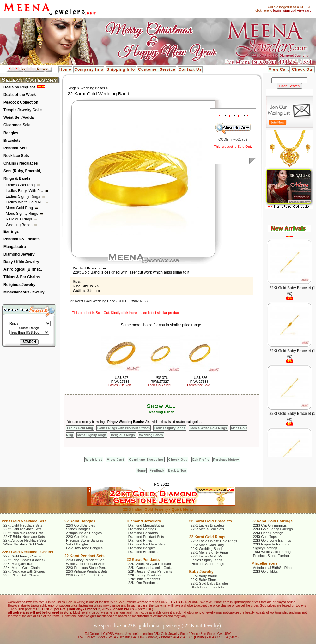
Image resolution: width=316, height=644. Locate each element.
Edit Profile (201, 460)
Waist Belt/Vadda (19, 117)
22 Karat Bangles (80, 521)
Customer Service (157, 69)
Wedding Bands (20, 225)
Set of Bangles (77, 544)
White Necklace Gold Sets (24, 544)
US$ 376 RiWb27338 (199, 380)
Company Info (89, 69)
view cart (304, 11)
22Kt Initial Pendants (144, 579)
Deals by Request (19, 87)
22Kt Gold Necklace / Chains (27, 552)
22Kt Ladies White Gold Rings (214, 541)
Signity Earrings (265, 548)
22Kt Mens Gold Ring (207, 545)
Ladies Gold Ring (21, 185)
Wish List (94, 460)
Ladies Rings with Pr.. (25, 191)
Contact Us (190, 69)
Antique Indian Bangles (84, 533)
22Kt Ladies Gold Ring (208, 556)
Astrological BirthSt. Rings (273, 568)
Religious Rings (19, 219)
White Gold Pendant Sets (86, 564)
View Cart (279, 69)
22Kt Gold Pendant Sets (85, 575)
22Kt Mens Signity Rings (210, 552)
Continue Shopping (146, 460)
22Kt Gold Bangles (81, 525)
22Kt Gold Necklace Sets (24, 521)
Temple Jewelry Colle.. (24, 110)
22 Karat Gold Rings (207, 537)
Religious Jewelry (19, 285)
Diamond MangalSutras (146, 525)
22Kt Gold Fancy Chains (22, 556)
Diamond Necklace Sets (147, 544)
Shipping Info (121, 69)
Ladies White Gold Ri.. (25, 202)
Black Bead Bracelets (207, 587)
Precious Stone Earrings (272, 556)
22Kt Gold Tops (265, 537)
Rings (72, 88)
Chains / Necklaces (21, 163)
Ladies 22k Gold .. (200, 385)
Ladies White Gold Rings (208, 428)
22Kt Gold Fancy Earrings (273, 529)
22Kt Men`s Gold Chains (22, 568)
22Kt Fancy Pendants (145, 575)
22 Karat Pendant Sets (85, 556)
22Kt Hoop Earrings (268, 533)
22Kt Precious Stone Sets (23, 533)
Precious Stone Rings (208, 564)
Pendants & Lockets (22, 239)
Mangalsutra (15, 247)
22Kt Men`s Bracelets (207, 529)
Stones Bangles (78, 529)
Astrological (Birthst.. (23, 269)
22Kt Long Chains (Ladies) (24, 560)
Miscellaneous (264, 563)
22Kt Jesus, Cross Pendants (150, 571)
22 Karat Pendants (143, 560)
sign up (289, 11)
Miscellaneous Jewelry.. (25, 292)
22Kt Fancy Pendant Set (85, 560)
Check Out (303, 69)
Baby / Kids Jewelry (21, 262)
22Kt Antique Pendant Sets (87, 571)
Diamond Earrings (142, 529)
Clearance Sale (17, 125)
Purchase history (226, 460)
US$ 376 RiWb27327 (160, 380)
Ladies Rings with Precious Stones (124, 428)
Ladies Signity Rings (23, 196)
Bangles (11, 133)
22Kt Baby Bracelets (207, 576)
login (277, 11)
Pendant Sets (15, 148)
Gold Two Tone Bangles (84, 548)
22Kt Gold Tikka (265, 571)
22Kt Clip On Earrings (270, 525)
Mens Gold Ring (20, 208)
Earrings (11, 232)
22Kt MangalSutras (18, 564)
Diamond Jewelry (19, 254)
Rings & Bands (17, 178)
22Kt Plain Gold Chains (21, 575)
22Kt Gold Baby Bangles (210, 583)
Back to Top (177, 470)
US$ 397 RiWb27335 (120, 380)
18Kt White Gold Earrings (273, 552)
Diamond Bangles (142, 548)
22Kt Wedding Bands (207, 549)
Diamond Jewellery (144, 521)
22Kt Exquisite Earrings (271, 544)
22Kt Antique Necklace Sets (25, 540)
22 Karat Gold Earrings (272, 521)
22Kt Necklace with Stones (24, 571)
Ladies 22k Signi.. (121, 385)
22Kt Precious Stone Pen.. (86, 568)
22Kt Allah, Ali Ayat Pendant (150, 564)
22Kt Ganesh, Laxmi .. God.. (150, 568)
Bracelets (12, 141)
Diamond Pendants (143, 533)
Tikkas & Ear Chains (22, 277)
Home (65, 69)
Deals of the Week (20, 95)
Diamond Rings (140, 540)
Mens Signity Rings (22, 214)
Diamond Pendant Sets (146, 537)
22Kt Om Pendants (143, 583)
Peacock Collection (21, 102)
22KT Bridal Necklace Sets (24, 537)
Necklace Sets (16, 156)
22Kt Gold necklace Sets (22, 529)
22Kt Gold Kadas (79, 537)
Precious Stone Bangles (85, 540)
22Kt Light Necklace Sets (23, 525)
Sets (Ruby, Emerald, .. (24, 171)
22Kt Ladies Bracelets (208, 525)
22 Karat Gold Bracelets (211, 521)
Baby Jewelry (201, 572)
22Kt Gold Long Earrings (272, 540)
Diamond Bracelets (143, 552)
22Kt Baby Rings (204, 580)
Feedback (157, 470)
